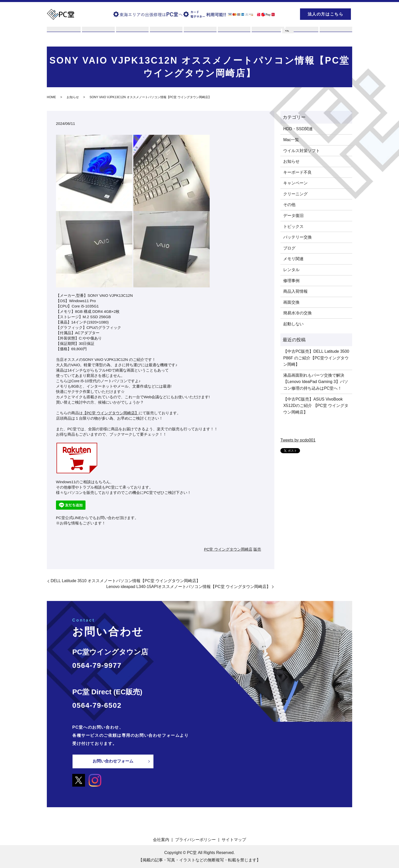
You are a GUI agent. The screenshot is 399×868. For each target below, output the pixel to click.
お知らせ (73, 97)
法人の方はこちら (326, 14)
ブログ (301, 34)
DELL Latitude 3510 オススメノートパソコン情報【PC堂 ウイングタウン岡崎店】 (125, 581)
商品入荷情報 (295, 292)
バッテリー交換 (297, 237)
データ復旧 (293, 216)
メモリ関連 (293, 259)
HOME (51, 97)
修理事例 (291, 281)
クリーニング (295, 194)
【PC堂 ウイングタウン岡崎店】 (111, 413)
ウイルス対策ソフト (302, 151)
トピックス (293, 226)
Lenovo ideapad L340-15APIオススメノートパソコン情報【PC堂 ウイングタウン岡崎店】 (188, 587)
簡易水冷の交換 (297, 313)
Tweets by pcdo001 (298, 440)
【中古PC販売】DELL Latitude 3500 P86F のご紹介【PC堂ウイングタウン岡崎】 (316, 358)
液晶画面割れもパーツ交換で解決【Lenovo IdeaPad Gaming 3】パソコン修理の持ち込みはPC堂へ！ (316, 382)
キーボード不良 (297, 172)
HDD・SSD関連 (298, 129)
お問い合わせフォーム (113, 761)
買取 (132, 34)
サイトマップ (234, 839)
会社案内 (161, 839)
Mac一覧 (291, 140)
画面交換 (291, 302)
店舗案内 (233, 34)
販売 (199, 34)
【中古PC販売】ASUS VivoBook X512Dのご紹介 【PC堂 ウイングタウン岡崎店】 (316, 406)
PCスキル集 (267, 34)
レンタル (165, 34)
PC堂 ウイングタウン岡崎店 (228, 549)
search (287, 13)
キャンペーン (295, 183)
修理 (98, 34)
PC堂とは (64, 34)
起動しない (293, 324)
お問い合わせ (335, 34)
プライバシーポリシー (195, 839)
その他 (289, 205)
